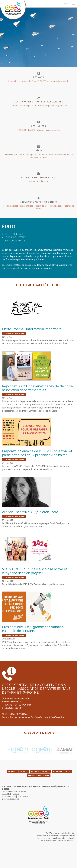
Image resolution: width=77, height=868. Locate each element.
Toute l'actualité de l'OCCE (39, 285)
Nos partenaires (39, 733)
